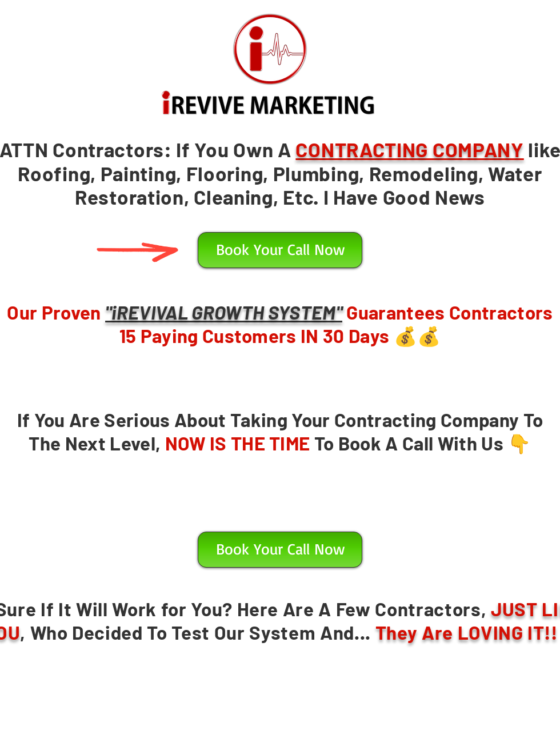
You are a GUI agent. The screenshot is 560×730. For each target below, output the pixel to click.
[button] (280, 250)
